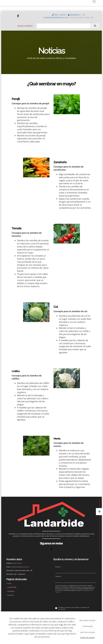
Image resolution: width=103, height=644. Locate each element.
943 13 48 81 (60, 15)
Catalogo (11, 591)
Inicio (9, 583)
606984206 (75, 15)
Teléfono (58, 576)
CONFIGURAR (88, 626)
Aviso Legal (84, 590)
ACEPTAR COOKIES (88, 632)
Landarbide (12, 587)
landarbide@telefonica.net (56, 17)
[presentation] (76, 599)
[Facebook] (18, 16)
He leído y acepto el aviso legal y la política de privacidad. (72, 608)
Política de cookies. (88, 637)
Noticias (10, 595)
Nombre (58, 567)
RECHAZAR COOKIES (88, 620)
